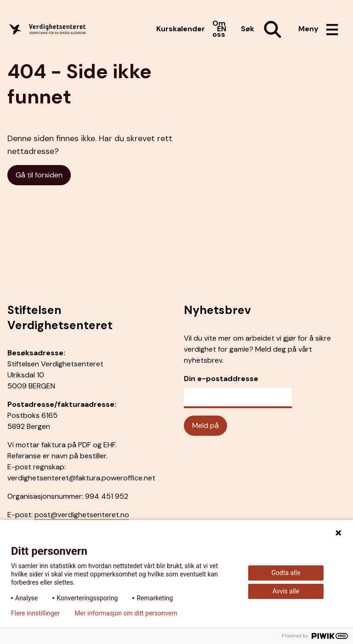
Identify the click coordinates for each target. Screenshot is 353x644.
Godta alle (286, 573)
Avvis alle (286, 591)
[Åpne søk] (262, 29)
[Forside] (57, 29)
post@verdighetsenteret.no (82, 515)
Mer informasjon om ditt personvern (126, 613)
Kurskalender (181, 29)
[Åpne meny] (318, 29)
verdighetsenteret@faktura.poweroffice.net (81, 478)
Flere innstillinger (35, 613)
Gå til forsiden (39, 175)
